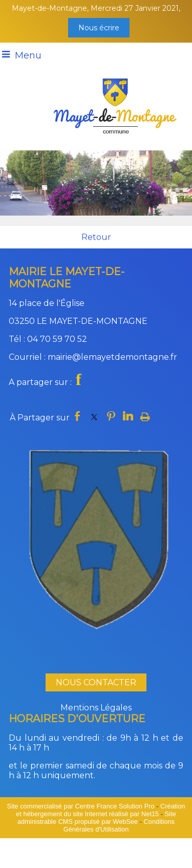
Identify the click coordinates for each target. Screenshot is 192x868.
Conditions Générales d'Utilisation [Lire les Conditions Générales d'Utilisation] (119, 825)
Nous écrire (99, 28)
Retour (96, 237)
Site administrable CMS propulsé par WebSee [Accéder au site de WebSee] (97, 818)
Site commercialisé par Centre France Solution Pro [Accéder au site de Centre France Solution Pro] (81, 806)
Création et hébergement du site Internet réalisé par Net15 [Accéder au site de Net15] (100, 810)
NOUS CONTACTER (96, 682)
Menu (28, 55)
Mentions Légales (96, 708)
